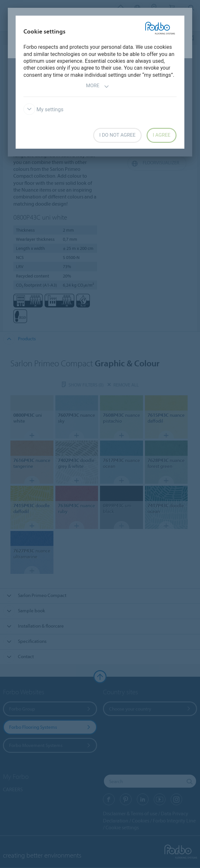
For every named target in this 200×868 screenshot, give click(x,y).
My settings (43, 109)
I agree (162, 135)
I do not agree (117, 135)
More (98, 86)
